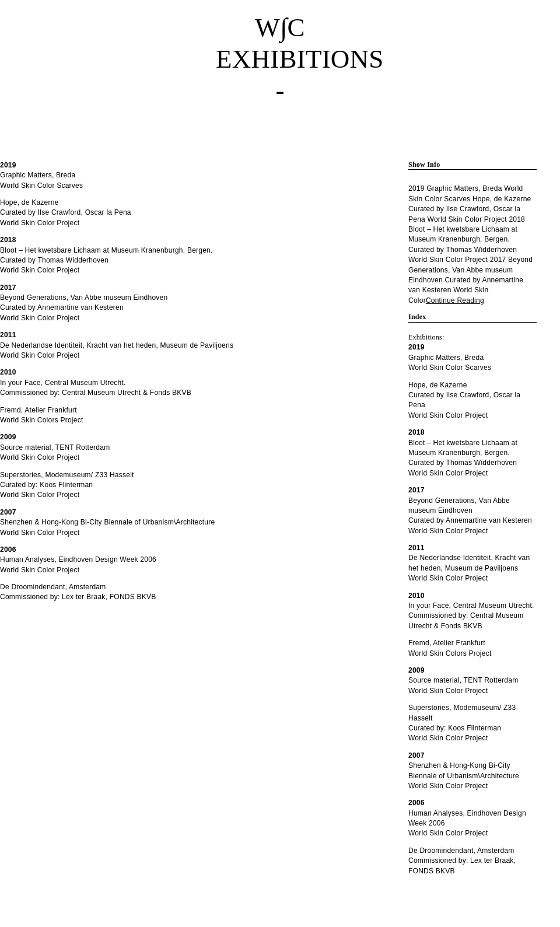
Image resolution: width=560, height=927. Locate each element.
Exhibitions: (426, 337)
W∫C (280, 27)
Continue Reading (455, 300)
